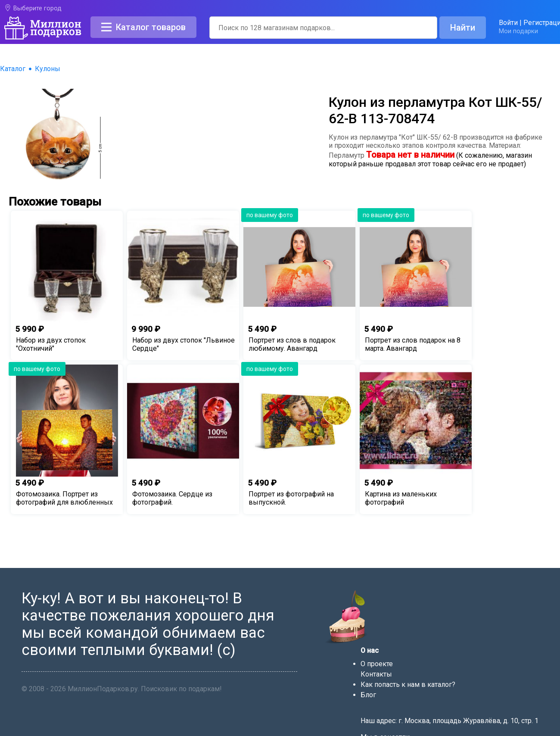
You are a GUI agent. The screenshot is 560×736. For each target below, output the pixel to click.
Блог (368, 695)
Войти (508, 23)
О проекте (377, 664)
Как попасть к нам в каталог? (408, 685)
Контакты (376, 674)
